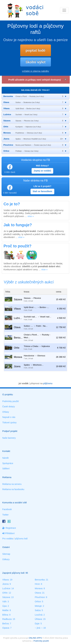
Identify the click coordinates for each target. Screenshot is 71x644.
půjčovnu (48, 383)
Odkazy (6, 559)
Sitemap (6, 554)
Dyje (37, 623)
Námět (5, 458)
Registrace (9, 528)
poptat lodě (35, 50)
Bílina (5, 615)
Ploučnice (40, 597)
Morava (39, 588)
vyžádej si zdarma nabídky (35, 71)
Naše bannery (9, 438)
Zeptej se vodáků (42, 171)
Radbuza (7, 619)
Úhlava (38, 619)
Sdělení (6, 469)
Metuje (38, 606)
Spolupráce (8, 463)
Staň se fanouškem (42, 191)
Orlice (38, 601)
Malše (5, 610)
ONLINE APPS (35, 638)
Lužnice (6, 588)
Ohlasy (6, 412)
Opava (6, 628)
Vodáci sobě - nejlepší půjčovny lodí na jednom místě (25, 10)
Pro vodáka (8, 539)
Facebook (7, 509)
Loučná (39, 615)
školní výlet (35, 62)
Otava (38, 593)
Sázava (6, 597)
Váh (4, 601)
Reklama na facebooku (13, 489)
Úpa (4, 606)
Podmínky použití (11, 401)
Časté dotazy (9, 407)
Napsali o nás (9, 417)
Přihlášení (8, 533)
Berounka (40, 580)
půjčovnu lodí (21, 539)
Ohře (5, 593)
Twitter (5, 515)
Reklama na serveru (12, 484)
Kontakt (6, 451)
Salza (38, 610)
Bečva (6, 623)
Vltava (6, 580)
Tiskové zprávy (9, 423)
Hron (37, 584)
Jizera (5, 584)
